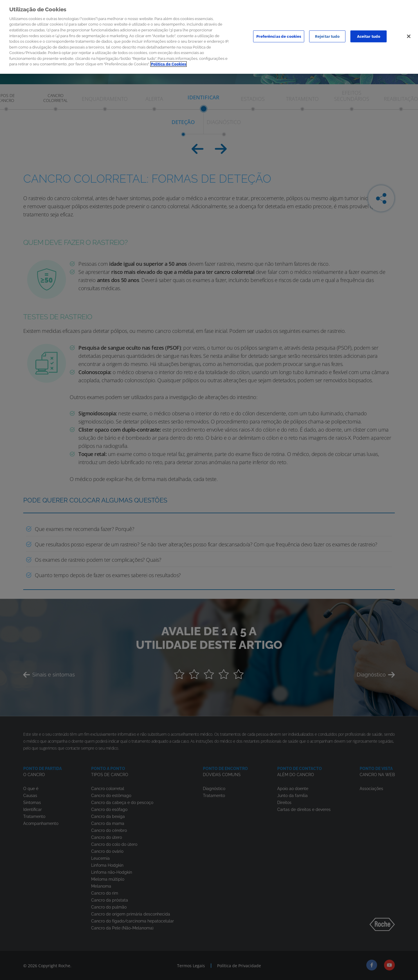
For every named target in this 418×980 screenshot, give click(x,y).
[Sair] (409, 35)
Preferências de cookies (279, 34)
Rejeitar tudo (327, 34)
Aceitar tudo (369, 34)
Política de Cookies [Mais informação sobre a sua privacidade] (169, 62)
